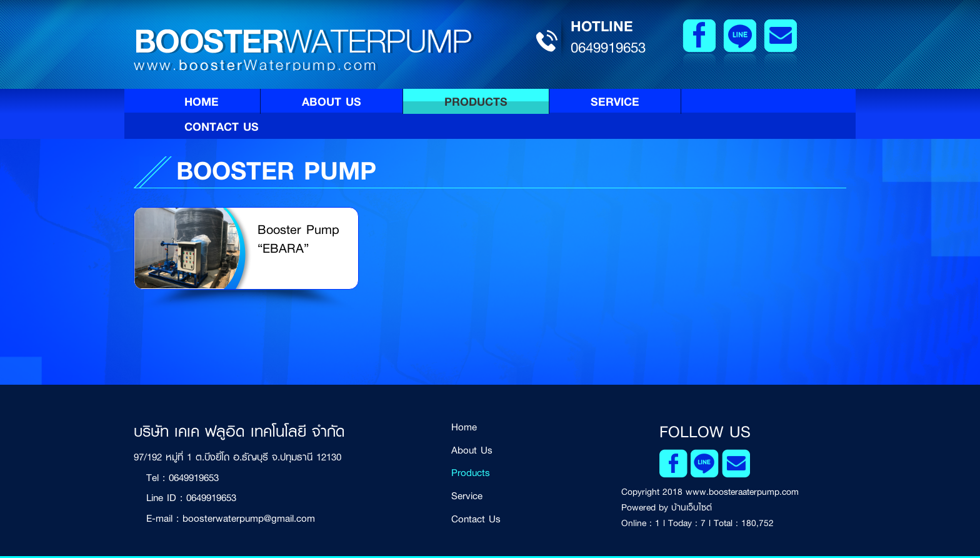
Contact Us (222, 126)
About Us (332, 101)
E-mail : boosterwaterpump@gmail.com (231, 518)
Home (202, 101)
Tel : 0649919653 (182, 478)
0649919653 (608, 48)
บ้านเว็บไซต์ (692, 508)
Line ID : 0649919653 (191, 498)
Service (615, 101)
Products (476, 101)
